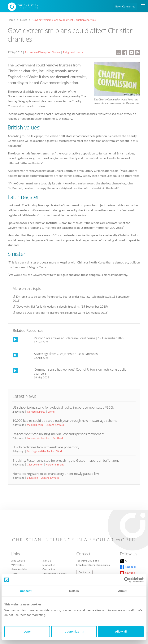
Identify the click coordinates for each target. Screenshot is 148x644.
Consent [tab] (26, 591)
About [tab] (122, 591)
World (51, 412)
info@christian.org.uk (97, 565)
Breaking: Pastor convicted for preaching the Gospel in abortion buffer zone (66, 460)
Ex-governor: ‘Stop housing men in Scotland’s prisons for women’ (58, 434)
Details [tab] (74, 591)
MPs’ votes (17, 565)
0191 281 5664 (90, 560)
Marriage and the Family (40, 451)
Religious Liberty (73, 52)
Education (32, 478)
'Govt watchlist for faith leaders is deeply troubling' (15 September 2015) (62, 306)
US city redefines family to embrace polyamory (46, 447)
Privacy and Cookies (54, 574)
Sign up (47, 560)
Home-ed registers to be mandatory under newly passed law (56, 474)
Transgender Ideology (39, 438)
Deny (27, 631)
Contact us (49, 569)
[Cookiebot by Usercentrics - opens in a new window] (127, 580)
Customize (74, 631)
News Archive (19, 569)
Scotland (58, 438)
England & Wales (55, 425)
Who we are (18, 560)
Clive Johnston (35, 465)
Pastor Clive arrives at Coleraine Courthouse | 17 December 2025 (79, 338)
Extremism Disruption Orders (43, 52)
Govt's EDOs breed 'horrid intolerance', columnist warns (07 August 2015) (62, 313)
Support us (49, 565)
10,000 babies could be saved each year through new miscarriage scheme (65, 421)
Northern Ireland (55, 465)
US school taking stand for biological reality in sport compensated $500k (63, 407)
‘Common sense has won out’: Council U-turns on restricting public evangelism (80, 371)
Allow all (121, 631)
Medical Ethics (35, 425)
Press (14, 574)
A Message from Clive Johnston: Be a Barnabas (66, 354)
